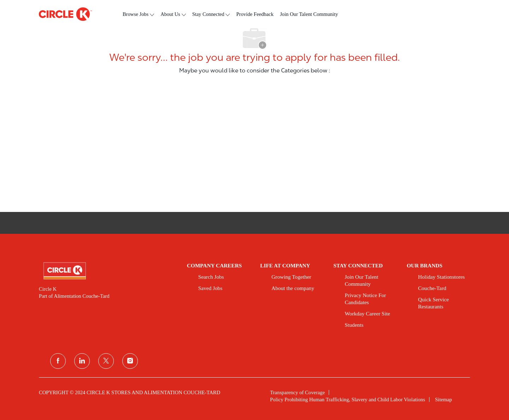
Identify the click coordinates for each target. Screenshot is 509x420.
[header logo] (65, 14)
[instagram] (130, 361)
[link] (108, 271)
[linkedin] (82, 361)
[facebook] (58, 361)
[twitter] (106, 361)
